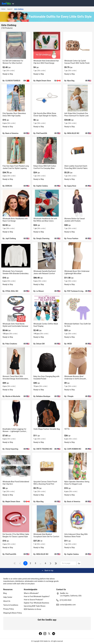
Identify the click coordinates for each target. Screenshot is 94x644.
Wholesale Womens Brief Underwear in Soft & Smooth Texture (75, 379)
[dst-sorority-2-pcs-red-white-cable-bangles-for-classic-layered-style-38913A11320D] (16, 519)
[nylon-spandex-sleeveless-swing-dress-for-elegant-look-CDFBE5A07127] (78, 466)
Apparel (10, 9)
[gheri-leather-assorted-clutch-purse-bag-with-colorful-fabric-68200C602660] (78, 151)
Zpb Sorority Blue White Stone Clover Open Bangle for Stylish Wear (45, 116)
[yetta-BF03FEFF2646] (78, 414)
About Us (7, 601)
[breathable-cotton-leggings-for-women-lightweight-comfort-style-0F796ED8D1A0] (16, 414)
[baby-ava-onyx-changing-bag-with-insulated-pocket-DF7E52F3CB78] (47, 361)
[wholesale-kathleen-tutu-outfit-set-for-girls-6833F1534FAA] (78, 308)
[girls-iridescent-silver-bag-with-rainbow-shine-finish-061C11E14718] (78, 519)
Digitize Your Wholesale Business (36, 603)
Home (3, 9)
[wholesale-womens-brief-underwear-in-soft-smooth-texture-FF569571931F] (78, 361)
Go (79, 563)
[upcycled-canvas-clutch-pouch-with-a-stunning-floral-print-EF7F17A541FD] (47, 466)
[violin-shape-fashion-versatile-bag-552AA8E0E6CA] (47, 414)
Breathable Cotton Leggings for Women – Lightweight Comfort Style (14, 431)
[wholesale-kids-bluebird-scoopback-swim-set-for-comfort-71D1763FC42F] (47, 519)
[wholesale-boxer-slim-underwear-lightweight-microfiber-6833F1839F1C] (78, 256)
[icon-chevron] (20, 563)
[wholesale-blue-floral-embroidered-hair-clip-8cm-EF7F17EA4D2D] (16, 466)
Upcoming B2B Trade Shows (35, 606)
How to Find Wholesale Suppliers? (37, 596)
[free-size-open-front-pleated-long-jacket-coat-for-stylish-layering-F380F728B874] (16, 151)
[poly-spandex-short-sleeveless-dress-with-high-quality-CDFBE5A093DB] (16, 98)
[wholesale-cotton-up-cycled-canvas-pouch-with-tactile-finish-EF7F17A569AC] (78, 45)
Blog (5, 593)
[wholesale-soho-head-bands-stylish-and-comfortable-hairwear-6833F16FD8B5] (16, 308)
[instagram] (45, 634)
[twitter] (49, 634)
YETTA (67, 429)
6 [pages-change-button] (45, 563)
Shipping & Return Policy (13, 613)
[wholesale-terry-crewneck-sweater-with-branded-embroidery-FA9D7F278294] (16, 256)
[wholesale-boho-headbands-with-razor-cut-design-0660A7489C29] (16, 203)
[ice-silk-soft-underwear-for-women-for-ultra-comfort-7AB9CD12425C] (16, 45)
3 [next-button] (35, 563)
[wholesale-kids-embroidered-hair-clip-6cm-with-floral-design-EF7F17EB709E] (47, 45)
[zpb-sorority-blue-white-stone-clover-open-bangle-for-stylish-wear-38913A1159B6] (47, 98)
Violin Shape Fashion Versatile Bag (47, 429)
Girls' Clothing (19, 9)
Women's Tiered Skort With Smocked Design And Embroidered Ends (16, 379)
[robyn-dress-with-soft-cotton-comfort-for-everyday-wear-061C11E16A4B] (47, 151)
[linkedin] (54, 634)
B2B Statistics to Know (32, 609)
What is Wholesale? (31, 593)
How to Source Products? (34, 600)
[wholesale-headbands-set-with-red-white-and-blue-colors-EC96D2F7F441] (47, 203)
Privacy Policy (9, 609)
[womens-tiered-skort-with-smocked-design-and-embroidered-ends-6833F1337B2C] (16, 361)
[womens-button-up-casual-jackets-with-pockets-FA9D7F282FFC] (78, 203)
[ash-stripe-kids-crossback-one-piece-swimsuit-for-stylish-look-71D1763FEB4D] (78, 98)
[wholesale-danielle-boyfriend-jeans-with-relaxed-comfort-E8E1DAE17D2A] (47, 256)
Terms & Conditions (11, 605)
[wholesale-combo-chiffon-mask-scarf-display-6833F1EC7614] (47, 308)
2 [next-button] (30, 563)
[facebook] (40, 634)
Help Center (8, 597)
